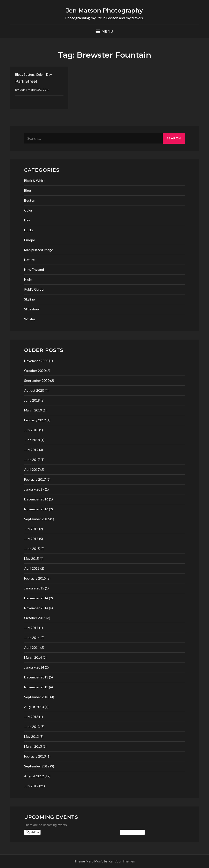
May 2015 (31, 558)
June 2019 (32, 400)
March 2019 (33, 410)
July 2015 (31, 539)
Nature (29, 260)
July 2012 (31, 786)
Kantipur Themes (122, 861)
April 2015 (32, 568)
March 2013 (33, 746)
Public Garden (35, 289)
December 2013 (36, 677)
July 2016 (31, 529)
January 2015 (34, 588)
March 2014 (33, 657)
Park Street (26, 81)
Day (49, 75)
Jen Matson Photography (104, 10)
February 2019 (35, 420)
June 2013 (32, 727)
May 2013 (31, 736)
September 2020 (37, 380)
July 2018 (31, 430)
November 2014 (36, 608)
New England (34, 270)
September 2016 (37, 519)
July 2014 (31, 628)
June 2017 (32, 460)
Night (28, 279)
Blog (18, 75)
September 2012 (37, 766)
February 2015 (35, 578)
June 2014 (32, 638)
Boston (29, 75)
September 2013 (37, 697)
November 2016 (36, 509)
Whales (30, 319)
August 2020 (34, 390)
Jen (23, 90)
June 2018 (32, 440)
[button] (32, 832)
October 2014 (35, 618)
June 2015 (32, 549)
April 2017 (32, 469)
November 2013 (36, 687)
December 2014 (36, 598)
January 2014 (34, 667)
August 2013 (34, 707)
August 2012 (34, 776)
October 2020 (35, 371)
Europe (30, 240)
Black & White (35, 181)
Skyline (29, 299)
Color (40, 75)
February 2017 (35, 479)
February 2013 (35, 756)
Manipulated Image (39, 250)
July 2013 (31, 717)
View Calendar (132, 832)
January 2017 (34, 489)
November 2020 (36, 361)
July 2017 (31, 450)
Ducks (29, 230)
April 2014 (32, 647)
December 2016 (36, 499)
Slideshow (32, 309)
